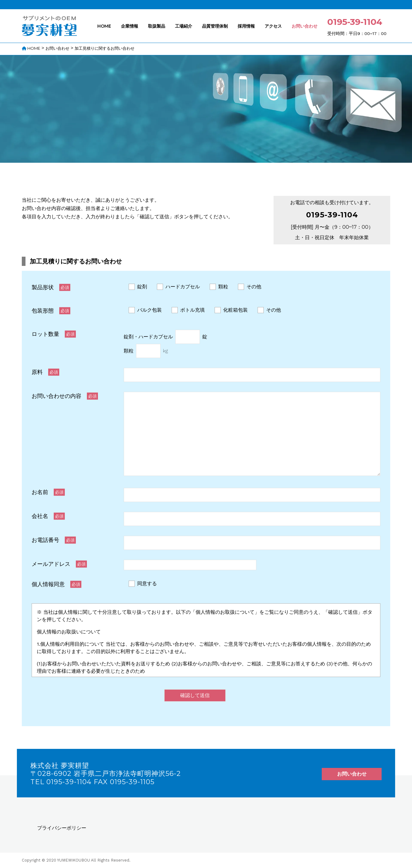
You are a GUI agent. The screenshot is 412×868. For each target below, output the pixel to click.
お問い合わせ (305, 26)
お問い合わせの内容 (56, 396)
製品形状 (43, 287)
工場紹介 (184, 26)
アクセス (273, 26)
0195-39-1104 (332, 215)
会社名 (40, 516)
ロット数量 (45, 334)
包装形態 (43, 311)
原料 (37, 372)
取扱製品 (157, 26)
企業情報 (130, 26)
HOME (104, 26)
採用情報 (246, 26)
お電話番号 (45, 540)
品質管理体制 (215, 26)
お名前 (40, 492)
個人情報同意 (48, 584)
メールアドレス (51, 564)
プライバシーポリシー (62, 828)
